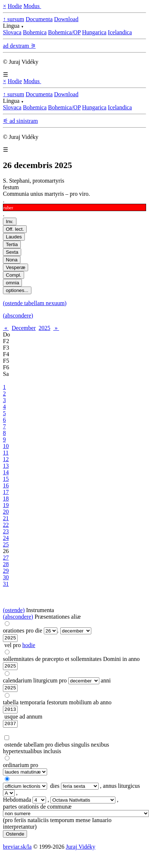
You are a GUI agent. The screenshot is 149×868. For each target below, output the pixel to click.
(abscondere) (18, 316)
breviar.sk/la (17, 852)
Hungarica (94, 32)
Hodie (15, 6)
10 (6, 446)
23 (6, 531)
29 (6, 571)
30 (6, 577)
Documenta (39, 19)
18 (6, 499)
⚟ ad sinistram (20, 121)
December (24, 328)
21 (6, 518)
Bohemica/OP (64, 32)
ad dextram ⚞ (19, 46)
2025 (45, 328)
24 (6, 538)
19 (6, 505)
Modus (32, 6)
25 (6, 544)
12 (6, 459)
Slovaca (12, 32)
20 (6, 512)
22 (6, 525)
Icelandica (120, 32)
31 (6, 584)
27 (6, 558)
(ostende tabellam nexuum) (35, 303)
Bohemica (35, 32)
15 (6, 479)
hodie (29, 646)
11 (6, 453)
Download (66, 19)
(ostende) (14, 610)
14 (6, 472)
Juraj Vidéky (81, 852)
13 (6, 466)
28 (6, 564)
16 (6, 485)
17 (6, 492)
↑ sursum (14, 19)
